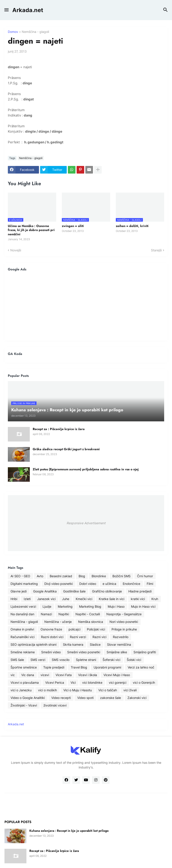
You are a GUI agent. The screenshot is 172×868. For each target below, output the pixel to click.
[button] (6, 10)
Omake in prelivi (22, 629)
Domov (13, 32)
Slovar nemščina (119, 644)
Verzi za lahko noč (141, 667)
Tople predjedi (54, 667)
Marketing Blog (90, 606)
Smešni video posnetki (84, 652)
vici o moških (47, 690)
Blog (82, 576)
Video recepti (61, 698)
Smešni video (51, 652)
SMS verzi (38, 660)
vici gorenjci (118, 682)
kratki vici (138, 599)
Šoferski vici (111, 660)
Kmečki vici (84, 599)
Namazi (46, 614)
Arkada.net (28, 10)
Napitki (64, 614)
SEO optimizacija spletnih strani (33, 644)
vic (13, 675)
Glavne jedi (19, 591)
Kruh (155, 599)
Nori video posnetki (124, 622)
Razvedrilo (121, 637)
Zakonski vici (137, 698)
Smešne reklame (23, 652)
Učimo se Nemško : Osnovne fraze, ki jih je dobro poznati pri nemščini (31, 230)
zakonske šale (111, 698)
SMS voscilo (61, 660)
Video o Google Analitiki (28, 698)
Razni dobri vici (52, 637)
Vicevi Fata (64, 675)
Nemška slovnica (91, 622)
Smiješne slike (117, 652)
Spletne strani (86, 660)
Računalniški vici (23, 637)
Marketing (65, 606)
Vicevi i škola (88, 675)
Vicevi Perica (55, 682)
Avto (40, 576)
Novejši (16, 250)
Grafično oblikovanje (107, 591)
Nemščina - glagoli (35, 32)
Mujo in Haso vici (143, 606)
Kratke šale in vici (112, 599)
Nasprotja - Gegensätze (124, 614)
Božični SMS (121, 576)
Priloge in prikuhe (124, 629)
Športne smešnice (24, 667)
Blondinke (99, 576)
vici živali (130, 690)
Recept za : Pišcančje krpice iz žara (59, 429)
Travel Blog (79, 667)
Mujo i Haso (116, 606)
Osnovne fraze (51, 629)
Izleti (27, 599)
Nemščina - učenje (58, 622)
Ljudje (47, 606)
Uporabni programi (107, 667)
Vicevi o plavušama (25, 682)
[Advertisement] (86, 306)
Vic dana (28, 675)
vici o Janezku (21, 690)
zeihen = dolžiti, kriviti (132, 226)
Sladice (95, 644)
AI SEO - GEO (20, 576)
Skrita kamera (73, 644)
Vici (73, 682)
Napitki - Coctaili (88, 614)
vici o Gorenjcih (144, 682)
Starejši (156, 250)
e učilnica (109, 584)
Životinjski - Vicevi (24, 705)
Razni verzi (78, 637)
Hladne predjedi (140, 591)
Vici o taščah (108, 690)
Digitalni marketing (24, 584)
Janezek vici (46, 599)
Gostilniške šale (74, 591)
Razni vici (99, 637)
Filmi (150, 584)
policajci (74, 629)
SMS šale (17, 660)
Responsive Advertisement (86, 523)
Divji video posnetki (59, 584)
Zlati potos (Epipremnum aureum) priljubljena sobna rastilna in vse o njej (86, 469)
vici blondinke (92, 682)
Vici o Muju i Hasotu (78, 690)
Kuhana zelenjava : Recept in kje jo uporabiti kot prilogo (69, 831)
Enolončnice (131, 584)
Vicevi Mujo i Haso (117, 675)
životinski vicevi (55, 705)
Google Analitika (45, 591)
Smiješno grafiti (145, 652)
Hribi (14, 599)
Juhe (66, 599)
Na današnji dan (22, 614)
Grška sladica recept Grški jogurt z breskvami (66, 449)
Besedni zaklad (61, 576)
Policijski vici (96, 629)
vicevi (45, 675)
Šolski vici (134, 660)
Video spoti (85, 698)
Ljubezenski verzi (23, 606)
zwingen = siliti (73, 226)
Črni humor (145, 576)
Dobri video (88, 584)
